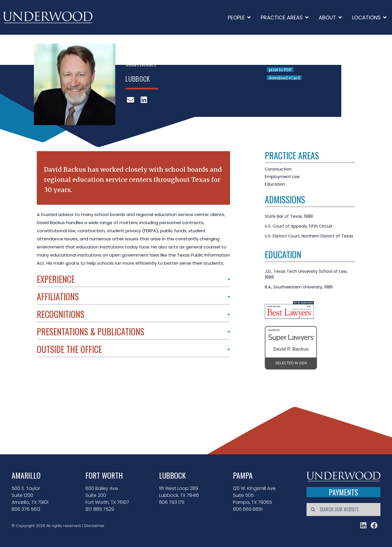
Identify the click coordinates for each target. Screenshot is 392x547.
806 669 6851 (248, 509)
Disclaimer (94, 525)
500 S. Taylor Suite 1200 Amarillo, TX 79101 (30, 495)
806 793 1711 (172, 502)
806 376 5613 (26, 509)
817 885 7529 (100, 509)
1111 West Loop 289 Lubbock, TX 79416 (179, 492)
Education (275, 184)
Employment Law (282, 177)
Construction (278, 169)
